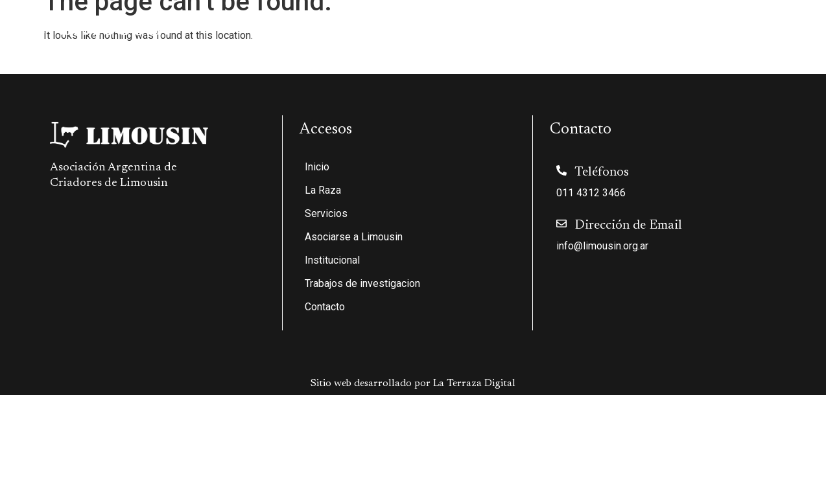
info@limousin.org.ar (602, 246)
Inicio (254, 27)
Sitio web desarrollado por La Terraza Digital (413, 384)
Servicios (379, 27)
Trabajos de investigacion (688, 27)
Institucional (575, 27)
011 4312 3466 (591, 193)
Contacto (785, 27)
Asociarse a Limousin (473, 27)
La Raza (309, 27)
